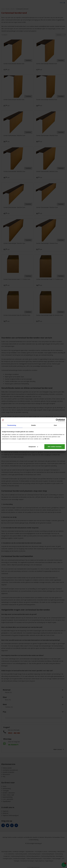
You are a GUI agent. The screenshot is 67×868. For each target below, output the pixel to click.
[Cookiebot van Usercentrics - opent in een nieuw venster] (57, 420)
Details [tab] (34, 425)
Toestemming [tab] (12, 425)
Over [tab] (55, 425)
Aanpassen (33, 447)
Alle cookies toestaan (55, 447)
